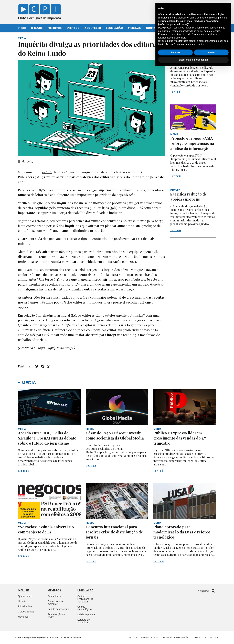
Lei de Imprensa (86, 614)
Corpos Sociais (26, 612)
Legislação (114, 28)
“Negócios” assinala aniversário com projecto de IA (46, 529)
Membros (55, 28)
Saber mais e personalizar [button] (193, 635)
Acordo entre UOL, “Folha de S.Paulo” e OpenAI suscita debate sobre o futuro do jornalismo (47, 438)
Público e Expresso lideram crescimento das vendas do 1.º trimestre (180, 438)
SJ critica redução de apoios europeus (189, 197)
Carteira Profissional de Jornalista (85, 599)
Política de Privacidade (144, 638)
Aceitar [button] (211, 627)
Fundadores (54, 596)
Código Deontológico (84, 608)
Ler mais (176, 92)
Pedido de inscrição (58, 609)
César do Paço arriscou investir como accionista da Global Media (115, 435)
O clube (23, 591)
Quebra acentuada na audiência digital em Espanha (189, 55)
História (22, 601)
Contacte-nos (207, 6)
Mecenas (134, 28)
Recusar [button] (175, 627)
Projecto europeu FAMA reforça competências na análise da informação (192, 143)
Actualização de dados (56, 616)
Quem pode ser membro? (56, 603)
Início (22, 28)
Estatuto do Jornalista (84, 621)
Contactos (155, 28)
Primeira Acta (25, 606)
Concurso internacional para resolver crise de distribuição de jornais (114, 532)
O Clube (37, 28)
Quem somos (25, 596)
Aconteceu (93, 28)
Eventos (73, 28)
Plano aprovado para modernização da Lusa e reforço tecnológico (182, 532)
